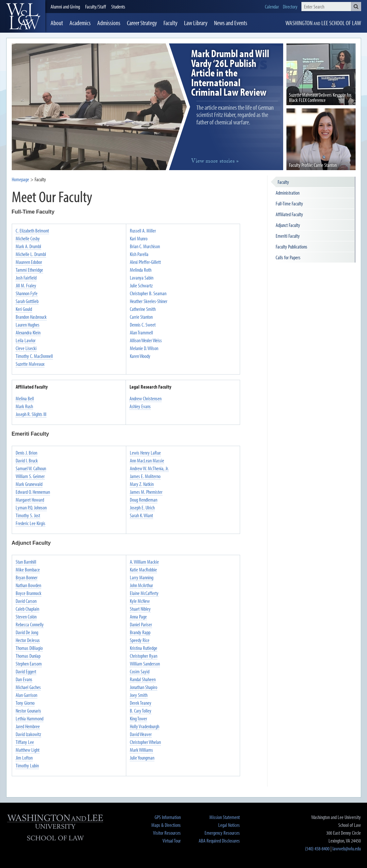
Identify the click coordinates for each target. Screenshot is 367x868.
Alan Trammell (141, 332)
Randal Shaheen (143, 679)
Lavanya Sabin (142, 278)
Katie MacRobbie (143, 570)
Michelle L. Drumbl (31, 254)
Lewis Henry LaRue (145, 453)
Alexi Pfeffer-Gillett (145, 262)
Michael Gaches (28, 687)
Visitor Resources (167, 833)
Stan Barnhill (26, 562)
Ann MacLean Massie (147, 460)
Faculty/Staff (96, 7)
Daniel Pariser (141, 624)
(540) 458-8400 (317, 848)
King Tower (138, 718)
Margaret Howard (30, 500)
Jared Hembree (28, 726)
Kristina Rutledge (144, 648)
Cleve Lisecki (26, 348)
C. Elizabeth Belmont (32, 231)
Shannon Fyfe (27, 293)
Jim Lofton (24, 758)
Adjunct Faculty (288, 225)
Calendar (272, 7)
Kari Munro (139, 238)
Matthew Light (28, 750)
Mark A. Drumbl (28, 246)
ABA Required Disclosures (219, 841)
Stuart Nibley (140, 609)
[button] (356, 7)
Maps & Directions (166, 825)
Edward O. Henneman (33, 492)
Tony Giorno (25, 703)
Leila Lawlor (26, 340)
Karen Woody (140, 356)
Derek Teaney (141, 703)
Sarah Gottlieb (27, 301)
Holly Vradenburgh (145, 726)
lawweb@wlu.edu (347, 848)
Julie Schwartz (141, 285)
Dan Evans (24, 679)
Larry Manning (142, 577)
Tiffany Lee (25, 742)
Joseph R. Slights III (31, 414)
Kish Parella (139, 254)
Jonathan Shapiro (144, 687)
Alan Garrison (26, 695)
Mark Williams (141, 750)
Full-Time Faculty (289, 203)
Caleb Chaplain (27, 609)
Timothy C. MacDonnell (34, 356)
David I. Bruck (27, 460)
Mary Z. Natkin (142, 484)
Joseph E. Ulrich (142, 507)
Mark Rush (24, 406)
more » (215, 162)
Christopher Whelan (145, 742)
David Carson (26, 601)
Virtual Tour (172, 841)
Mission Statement (225, 817)
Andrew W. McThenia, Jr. (149, 468)
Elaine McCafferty (144, 593)
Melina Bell (25, 398)
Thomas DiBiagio (29, 648)
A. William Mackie (144, 562)
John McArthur (141, 585)
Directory (290, 7)
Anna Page (138, 617)
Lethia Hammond (30, 718)
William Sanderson (145, 664)
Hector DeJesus (28, 640)
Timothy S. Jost (28, 515)
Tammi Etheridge (29, 270)
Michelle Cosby (28, 238)
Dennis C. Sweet (143, 325)
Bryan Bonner (27, 577)
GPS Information (168, 817)
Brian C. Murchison (145, 246)
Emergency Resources (222, 833)
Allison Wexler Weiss (146, 340)
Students (118, 7)
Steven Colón (26, 617)
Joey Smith (139, 695)
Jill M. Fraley (26, 285)
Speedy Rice (140, 640)
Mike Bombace (28, 570)
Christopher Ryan (144, 656)
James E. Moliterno (145, 476)
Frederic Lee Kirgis (31, 523)
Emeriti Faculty (288, 236)
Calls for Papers (288, 257)
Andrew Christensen (145, 398)
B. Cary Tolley (141, 711)
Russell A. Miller (143, 231)
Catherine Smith (143, 309)
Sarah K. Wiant (141, 515)
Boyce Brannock (29, 593)
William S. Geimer (30, 476)
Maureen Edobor (29, 262)
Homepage (20, 179)
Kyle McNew (140, 601)
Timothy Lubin (27, 765)
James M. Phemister (146, 492)
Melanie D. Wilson (144, 348)
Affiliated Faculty (289, 214)
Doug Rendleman (144, 500)
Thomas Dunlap (28, 656)
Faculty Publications (291, 247)
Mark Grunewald (29, 484)
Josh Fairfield (26, 278)
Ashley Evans (140, 406)
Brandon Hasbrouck (31, 317)
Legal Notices (229, 825)
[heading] (26, 16)
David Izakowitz (28, 734)
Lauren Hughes (28, 325)
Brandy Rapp (140, 632)
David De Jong (27, 632)
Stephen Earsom (29, 664)
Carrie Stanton (141, 317)
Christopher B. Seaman (148, 293)
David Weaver (141, 734)
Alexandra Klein (28, 332)
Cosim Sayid (140, 671)
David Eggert (26, 671)
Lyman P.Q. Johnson (31, 507)
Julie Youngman (142, 758)
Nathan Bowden (28, 585)
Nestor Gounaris (28, 711)
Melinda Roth (141, 270)
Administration (288, 193)
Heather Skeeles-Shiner (149, 301)
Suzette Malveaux (30, 364)
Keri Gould (24, 309)
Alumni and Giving (65, 7)
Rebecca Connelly (30, 624)
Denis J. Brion (26, 453)
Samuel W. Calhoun (31, 468)
